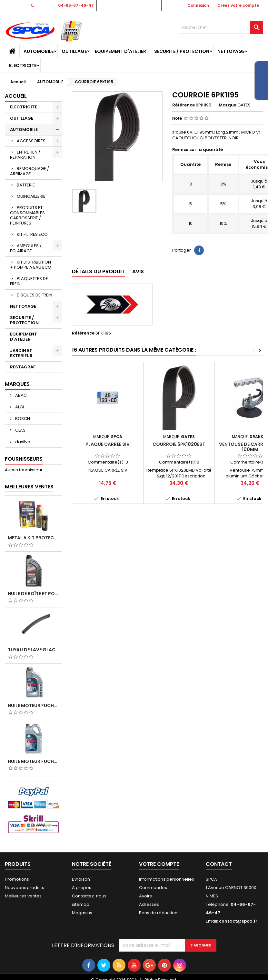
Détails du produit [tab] (98, 271)
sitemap (81, 904)
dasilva (22, 442)
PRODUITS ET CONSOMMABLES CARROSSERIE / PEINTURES (27, 215)
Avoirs (145, 896)
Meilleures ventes (23, 896)
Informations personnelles (167, 879)
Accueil (16, 96)
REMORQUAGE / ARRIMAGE (30, 171)
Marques (17, 384)
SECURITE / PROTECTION (182, 51)
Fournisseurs (24, 459)
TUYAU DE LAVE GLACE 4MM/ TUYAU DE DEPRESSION (34, 650)
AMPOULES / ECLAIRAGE (26, 248)
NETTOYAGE (231, 51)
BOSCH (22, 419)
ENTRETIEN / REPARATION (25, 155)
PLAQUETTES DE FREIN (29, 281)
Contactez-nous (89, 896)
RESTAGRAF (23, 367)
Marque (228, 105)
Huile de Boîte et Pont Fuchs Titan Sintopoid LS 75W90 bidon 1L (34, 594)
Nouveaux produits (25, 888)
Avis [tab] (138, 271)
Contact (16, 5)
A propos (82, 888)
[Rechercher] (221, 27)
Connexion (198, 5)
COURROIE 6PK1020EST (179, 444)
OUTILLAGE (74, 51)
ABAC (20, 395)
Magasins (82, 913)
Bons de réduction (158, 913)
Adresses (149, 904)
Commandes (153, 888)
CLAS (20, 430)
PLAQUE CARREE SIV (108, 444)
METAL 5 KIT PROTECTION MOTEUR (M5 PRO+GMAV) (34, 538)
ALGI (19, 407)
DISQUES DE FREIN (35, 295)
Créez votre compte (238, 5)
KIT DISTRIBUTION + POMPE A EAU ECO (31, 265)
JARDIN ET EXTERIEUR (21, 353)
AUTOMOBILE (39, 51)
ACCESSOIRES (31, 141)
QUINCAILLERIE (31, 196)
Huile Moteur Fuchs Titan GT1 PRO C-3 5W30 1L (34, 705)
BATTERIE (26, 185)
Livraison (81, 879)
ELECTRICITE (23, 65)
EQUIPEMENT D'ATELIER (120, 51)
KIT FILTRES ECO (32, 234)
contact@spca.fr (238, 921)
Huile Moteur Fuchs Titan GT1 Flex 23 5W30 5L (34, 761)
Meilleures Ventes (29, 487)
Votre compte (159, 864)
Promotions (17, 879)
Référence (184, 105)
